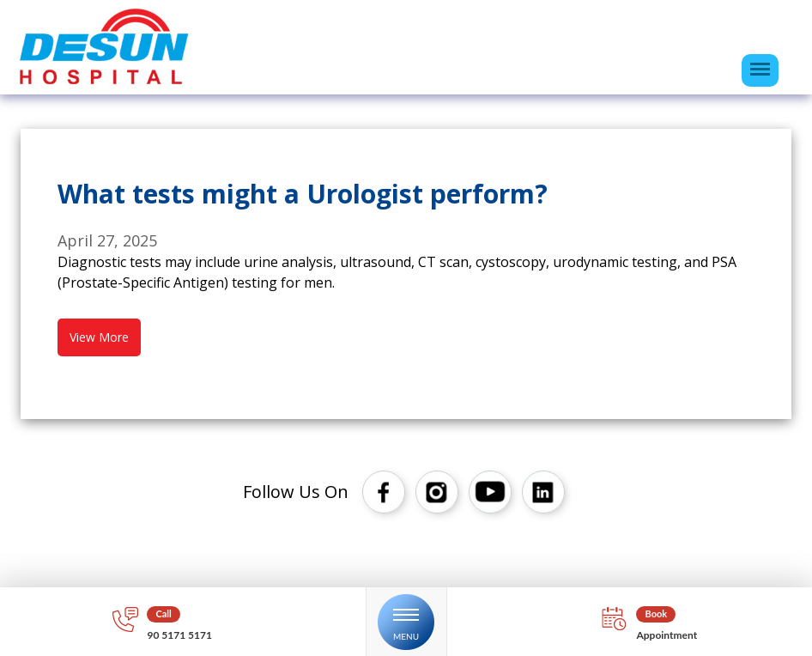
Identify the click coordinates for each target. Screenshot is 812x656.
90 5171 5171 (179, 635)
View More (99, 337)
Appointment (667, 635)
